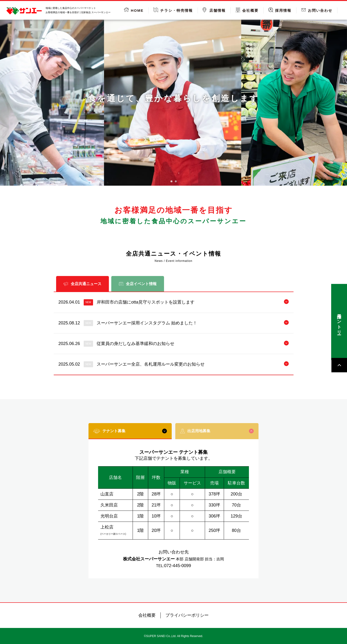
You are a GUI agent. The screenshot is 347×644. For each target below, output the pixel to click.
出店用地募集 (217, 431)
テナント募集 (130, 431)
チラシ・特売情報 (176, 10)
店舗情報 (218, 10)
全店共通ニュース (82, 284)
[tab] (171, 181)
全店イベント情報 (138, 284)
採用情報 (283, 10)
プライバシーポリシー (187, 615)
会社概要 (250, 10)
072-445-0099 (177, 566)
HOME (137, 10)
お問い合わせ (320, 10)
